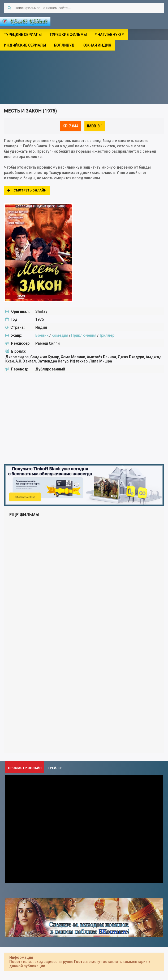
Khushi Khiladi (25, 21)
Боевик (42, 335)
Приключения (84, 335)
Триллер (107, 335)
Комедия (60, 335)
